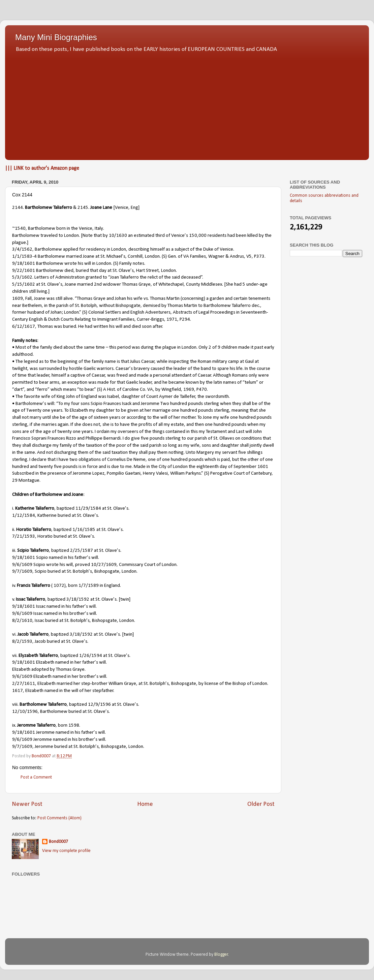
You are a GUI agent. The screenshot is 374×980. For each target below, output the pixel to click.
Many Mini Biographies (56, 37)
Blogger (221, 955)
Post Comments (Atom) (59, 818)
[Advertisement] (187, 104)
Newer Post (27, 804)
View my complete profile (66, 851)
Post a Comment (36, 777)
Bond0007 (58, 842)
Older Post (261, 804)
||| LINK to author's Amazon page (42, 168)
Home (145, 804)
